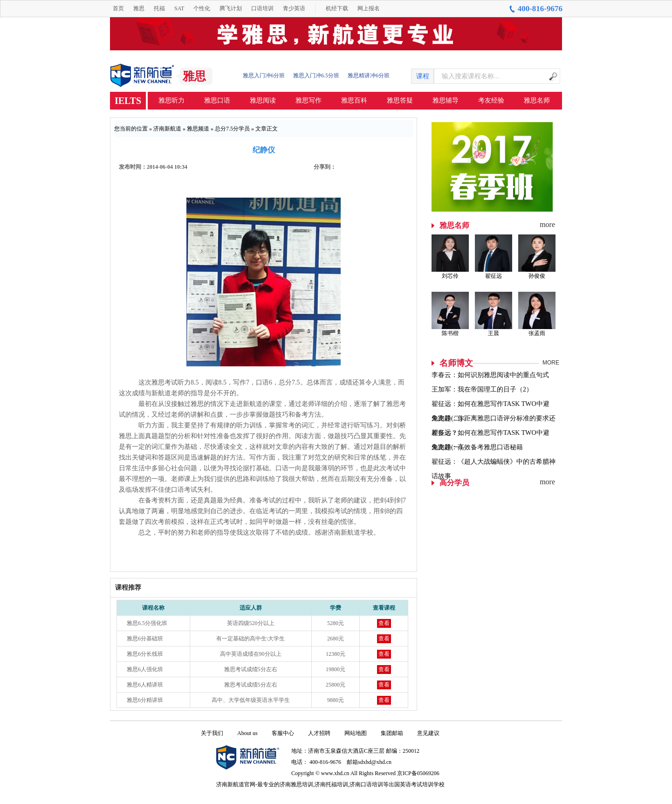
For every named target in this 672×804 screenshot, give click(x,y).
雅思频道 (198, 129)
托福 (159, 8)
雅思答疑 (400, 100)
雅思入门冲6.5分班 (316, 76)
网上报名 (369, 8)
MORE (551, 363)
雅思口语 (217, 100)
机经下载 (337, 8)
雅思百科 (354, 100)
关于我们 (212, 733)
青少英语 (294, 8)
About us (247, 733)
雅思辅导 (446, 100)
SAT (179, 8)
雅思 (139, 8)
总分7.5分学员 (232, 129)
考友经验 (491, 100)
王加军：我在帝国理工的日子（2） (482, 389)
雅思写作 (309, 100)
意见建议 (428, 733)
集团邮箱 (392, 733)
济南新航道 (167, 129)
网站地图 (356, 733)
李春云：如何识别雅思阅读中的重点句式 (490, 375)
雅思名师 (537, 100)
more (547, 225)
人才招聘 (319, 733)
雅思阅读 (263, 100)
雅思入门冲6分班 (264, 76)
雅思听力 (171, 100)
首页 (118, 8)
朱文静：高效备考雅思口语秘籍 (477, 447)
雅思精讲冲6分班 (369, 76)
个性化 (202, 8)
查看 (384, 623)
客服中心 (283, 733)
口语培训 (262, 8)
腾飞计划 (231, 8)
